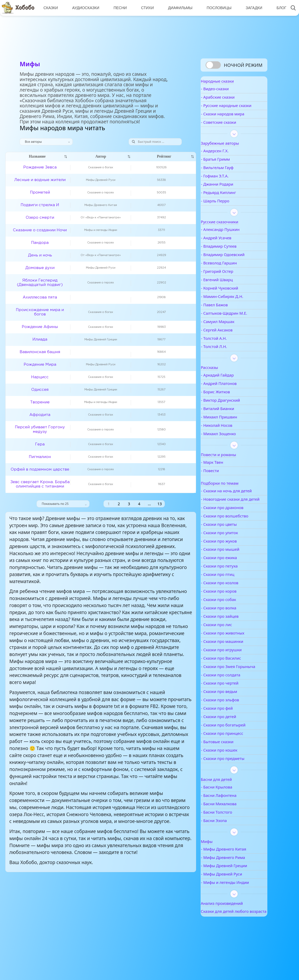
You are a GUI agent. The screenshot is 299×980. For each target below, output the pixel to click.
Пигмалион (40, 457)
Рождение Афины (40, 327)
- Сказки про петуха (231, 585)
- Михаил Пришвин (231, 426)
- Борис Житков (227, 401)
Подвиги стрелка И (40, 205)
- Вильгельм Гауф (229, 177)
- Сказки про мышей (232, 569)
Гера (40, 444)
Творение (40, 402)
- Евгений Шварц (229, 289)
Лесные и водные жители (40, 180)
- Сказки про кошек (231, 774)
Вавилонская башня (40, 352)
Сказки (50, 8)
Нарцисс (40, 377)
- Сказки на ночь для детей (232, 502)
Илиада (40, 339)
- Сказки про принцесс (234, 758)
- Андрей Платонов (231, 393)
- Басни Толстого (229, 836)
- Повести (222, 480)
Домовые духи (40, 268)
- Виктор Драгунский (233, 409)
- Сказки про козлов (232, 602)
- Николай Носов (229, 434)
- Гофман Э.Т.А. (227, 185)
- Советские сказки (231, 131)
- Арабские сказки (230, 101)
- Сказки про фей (229, 732)
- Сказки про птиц (230, 594)
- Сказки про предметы (235, 783)
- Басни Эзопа (226, 845)
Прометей (40, 192)
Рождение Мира (40, 365)
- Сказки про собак (231, 619)
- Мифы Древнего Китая (236, 873)
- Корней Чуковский (232, 297)
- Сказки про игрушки (233, 669)
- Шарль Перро (227, 210)
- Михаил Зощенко (230, 443)
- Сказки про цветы (231, 543)
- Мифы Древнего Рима (235, 882)
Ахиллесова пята (40, 297)
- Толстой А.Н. (226, 347)
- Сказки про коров (231, 610)
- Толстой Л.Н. (226, 356)
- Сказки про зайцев (232, 635)
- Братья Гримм (227, 168)
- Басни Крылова (229, 811)
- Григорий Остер (229, 280)
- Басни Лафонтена (231, 820)
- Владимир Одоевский (235, 264)
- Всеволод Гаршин (231, 272)
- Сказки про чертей (232, 707)
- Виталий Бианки (230, 418)
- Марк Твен (224, 471)
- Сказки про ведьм (231, 716)
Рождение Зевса (40, 167)
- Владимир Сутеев (231, 255)
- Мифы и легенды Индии (237, 907)
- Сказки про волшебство (237, 535)
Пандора (40, 243)
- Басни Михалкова (231, 828)
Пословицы (217, 8)
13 (160, 504)
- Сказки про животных (235, 652)
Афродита (40, 415)
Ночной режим (243, 65)
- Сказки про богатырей (235, 749)
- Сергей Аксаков (229, 339)
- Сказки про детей (231, 741)
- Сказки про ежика (231, 577)
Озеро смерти (40, 218)
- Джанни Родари (229, 193)
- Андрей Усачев (228, 247)
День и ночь (40, 255)
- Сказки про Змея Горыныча (230, 688)
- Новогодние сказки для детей (236, 516)
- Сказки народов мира (235, 123)
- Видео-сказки (227, 93)
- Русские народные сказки (231, 112)
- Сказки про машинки (234, 660)
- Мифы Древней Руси (234, 898)
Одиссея (40, 390)
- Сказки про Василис (233, 677)
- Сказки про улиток (231, 552)
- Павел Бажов (226, 314)
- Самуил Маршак (230, 331)
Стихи (146, 8)
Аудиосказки (85, 8)
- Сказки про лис (228, 644)
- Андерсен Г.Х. (227, 160)
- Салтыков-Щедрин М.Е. (236, 322)
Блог (278, 8)
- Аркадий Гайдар (229, 384)
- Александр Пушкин (232, 239)
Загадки (251, 8)
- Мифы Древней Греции (236, 890)
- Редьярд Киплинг (231, 202)
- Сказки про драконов (234, 527)
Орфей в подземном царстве (40, 469)
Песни (119, 8)
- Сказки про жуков (231, 560)
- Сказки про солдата (233, 699)
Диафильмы (178, 8)
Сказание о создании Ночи (40, 230)
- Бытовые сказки (229, 766)
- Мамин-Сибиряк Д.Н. (234, 305)
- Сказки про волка (231, 627)
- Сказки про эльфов (232, 724)
